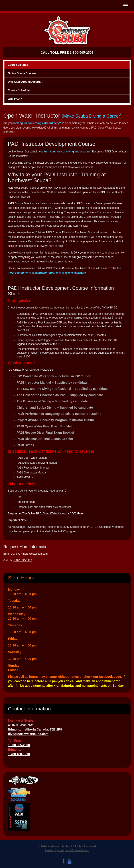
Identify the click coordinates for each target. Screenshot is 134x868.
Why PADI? (15, 99)
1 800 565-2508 (19, 745)
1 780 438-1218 (23, 560)
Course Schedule (19, 90)
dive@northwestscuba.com (32, 554)
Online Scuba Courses (22, 73)
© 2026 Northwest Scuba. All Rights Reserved (67, 847)
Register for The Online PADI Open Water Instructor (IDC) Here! (46, 513)
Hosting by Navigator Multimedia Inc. (67, 850)
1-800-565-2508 (67, 52)
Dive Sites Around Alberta (26, 82)
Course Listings (19, 65)
